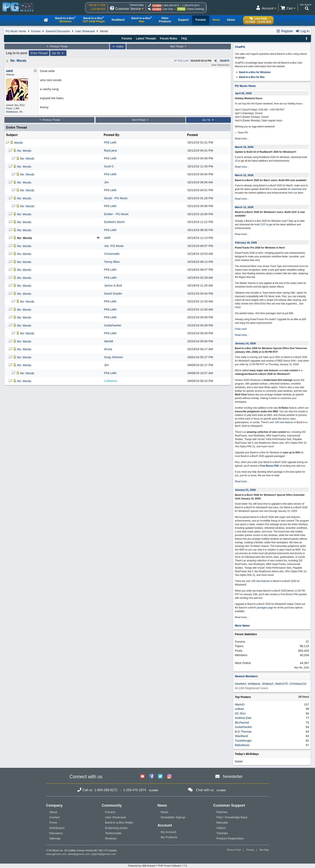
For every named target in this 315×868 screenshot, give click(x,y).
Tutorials (222, 833)
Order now (240, 329)
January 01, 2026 (245, 490)
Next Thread (179, 46)
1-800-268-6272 (170, 5)
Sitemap (55, 838)
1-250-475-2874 (191, 5)
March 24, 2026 (244, 147)
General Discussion (58, 31)
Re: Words (18, 61)
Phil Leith (181, 61)
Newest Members (246, 676)
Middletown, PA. (15, 112)
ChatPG (240, 47)
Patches (222, 812)
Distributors (57, 828)
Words (18, 143)
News (165, 812)
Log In (302, 31)
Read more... (242, 139)
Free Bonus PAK (270, 466)
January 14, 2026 (245, 343)
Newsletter (233, 776)
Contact (55, 817)
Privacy (250, 850)
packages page (265, 608)
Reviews (111, 838)
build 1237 (260, 225)
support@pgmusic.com (103, 854)
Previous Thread (57, 46)
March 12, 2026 (244, 175)
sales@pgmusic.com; (79, 854)
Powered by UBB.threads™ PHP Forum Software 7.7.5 (157, 866)
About (53, 812)
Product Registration (230, 838)
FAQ (184, 38)
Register (285, 31)
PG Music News (245, 86)
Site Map (264, 850)
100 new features (284, 422)
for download (295, 189)
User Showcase (85, 31)
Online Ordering (196, 9)
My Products (169, 837)
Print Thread (39, 53)
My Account (169, 832)
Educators (56, 833)
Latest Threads (146, 38)
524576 (225, 61)
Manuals (222, 822)
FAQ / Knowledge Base (232, 817)
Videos (221, 828)
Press (53, 822)
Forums (36, 31)
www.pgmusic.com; (57, 854)
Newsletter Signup (173, 817)
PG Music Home (16, 31)
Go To (58, 53)
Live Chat (168, 9)
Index (118, 46)
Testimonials (113, 833)
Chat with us (205, 790)
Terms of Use (234, 850)
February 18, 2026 (246, 243)
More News (242, 626)
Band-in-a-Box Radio (119, 822)
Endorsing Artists (116, 828)
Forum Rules (169, 38)
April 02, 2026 (243, 93)
